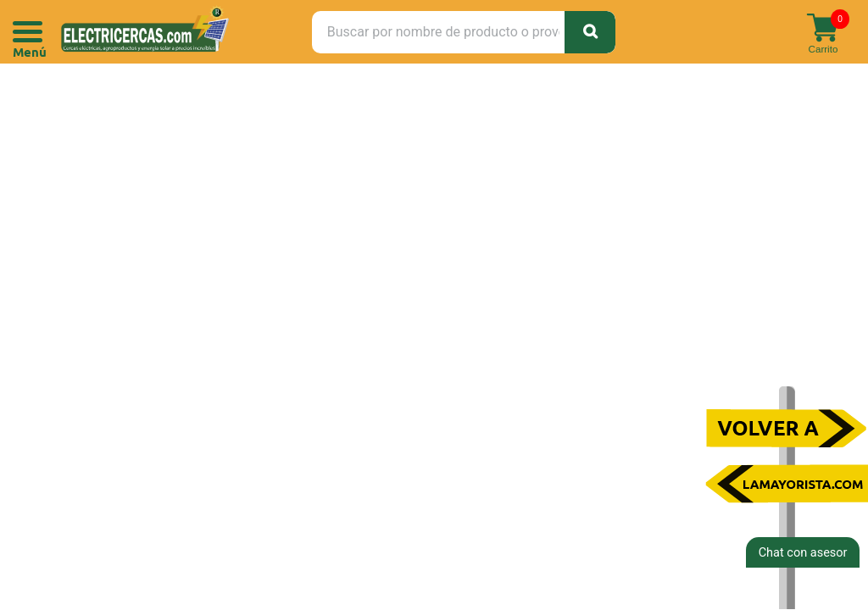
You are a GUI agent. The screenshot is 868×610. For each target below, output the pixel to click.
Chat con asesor (803, 553)
